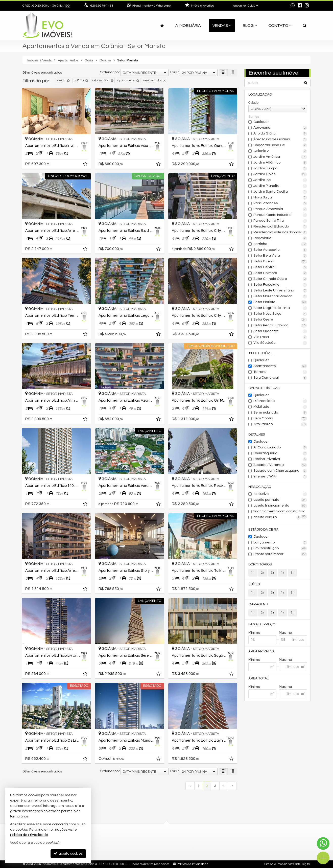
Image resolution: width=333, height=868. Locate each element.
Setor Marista (280, 302)
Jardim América (280, 157)
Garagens (258, 604)
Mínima (254, 660)
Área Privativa (261, 651)
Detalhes (257, 435)
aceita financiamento (280, 506)
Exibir (175, 72)
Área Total (258, 678)
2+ (263, 573)
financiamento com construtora (280, 512)
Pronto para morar (280, 554)
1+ (253, 573)
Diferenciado (280, 401)
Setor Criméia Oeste (280, 279)
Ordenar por (110, 72)
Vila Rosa (280, 337)
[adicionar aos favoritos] (86, 165)
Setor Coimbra (280, 273)
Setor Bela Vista (280, 256)
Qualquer (261, 122)
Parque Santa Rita (280, 221)
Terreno (280, 372)
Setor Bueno (280, 262)
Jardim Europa (280, 169)
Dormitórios (260, 564)
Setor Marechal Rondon (280, 296)
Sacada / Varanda (280, 465)
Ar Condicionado (280, 448)
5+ (292, 573)
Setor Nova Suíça (280, 314)
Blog (250, 26)
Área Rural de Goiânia (280, 140)
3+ (273, 573)
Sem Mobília (280, 419)
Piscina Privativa (280, 459)
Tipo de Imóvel (261, 353)
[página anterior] (190, 786)
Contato (280, 26)
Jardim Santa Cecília (280, 192)
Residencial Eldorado (280, 227)
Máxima (286, 660)
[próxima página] (232, 786)
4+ (282, 573)
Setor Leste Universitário (280, 291)
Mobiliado (280, 407)
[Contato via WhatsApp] (323, 843)
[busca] (305, 26)
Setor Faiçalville (280, 285)
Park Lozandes (280, 203)
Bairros (254, 117)
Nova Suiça (280, 198)
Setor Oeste (280, 320)
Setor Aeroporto (280, 250)
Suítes (254, 584)
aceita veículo (277, 517)
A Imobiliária (188, 26)
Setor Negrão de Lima (280, 308)
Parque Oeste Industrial (280, 215)
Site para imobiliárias (278, 864)
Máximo (285, 633)
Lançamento (280, 543)
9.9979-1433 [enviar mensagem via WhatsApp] (101, 6)
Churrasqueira (280, 453)
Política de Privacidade (193, 864)
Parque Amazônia (280, 209)
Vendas (222, 26)
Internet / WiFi (280, 477)
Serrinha (280, 244)
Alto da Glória (280, 134)
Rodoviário (280, 238)
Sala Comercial (280, 378)
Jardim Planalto (280, 186)
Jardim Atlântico (280, 163)
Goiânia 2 (280, 151)
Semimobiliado (280, 413)
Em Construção (280, 549)
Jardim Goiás (280, 174)
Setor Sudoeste (280, 331)
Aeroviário (280, 128)
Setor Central (280, 267)
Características (264, 388)
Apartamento (280, 366)
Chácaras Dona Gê (280, 145)
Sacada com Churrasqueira (280, 471)
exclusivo (280, 494)
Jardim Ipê (280, 180)
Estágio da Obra (263, 530)
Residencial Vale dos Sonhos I (280, 233)
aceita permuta (280, 500)
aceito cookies (68, 853)
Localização (260, 95)
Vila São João (280, 343)
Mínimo (254, 633)
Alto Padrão (280, 424)
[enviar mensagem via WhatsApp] (293, 6)
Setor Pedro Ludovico (280, 326)
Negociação (260, 487)
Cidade (254, 103)
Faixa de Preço (262, 624)
